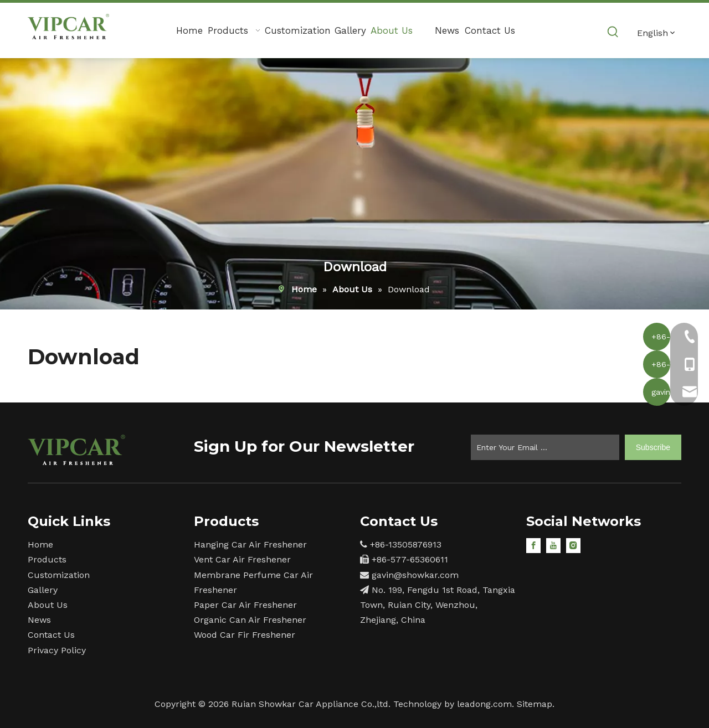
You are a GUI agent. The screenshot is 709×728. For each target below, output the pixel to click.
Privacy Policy (57, 650)
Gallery (43, 590)
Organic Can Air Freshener (250, 620)
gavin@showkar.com (415, 575)
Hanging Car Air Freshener (250, 544)
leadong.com (484, 704)
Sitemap (535, 704)
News (39, 620)
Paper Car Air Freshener (245, 605)
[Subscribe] (653, 447)
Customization (59, 575)
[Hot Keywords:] (613, 32)
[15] (76, 450)
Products (47, 559)
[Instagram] (573, 545)
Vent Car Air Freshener (242, 559)
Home (40, 544)
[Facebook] (533, 545)
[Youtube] (553, 545)
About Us (48, 605)
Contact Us (51, 635)
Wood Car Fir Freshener (245, 635)
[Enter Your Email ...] (545, 447)
